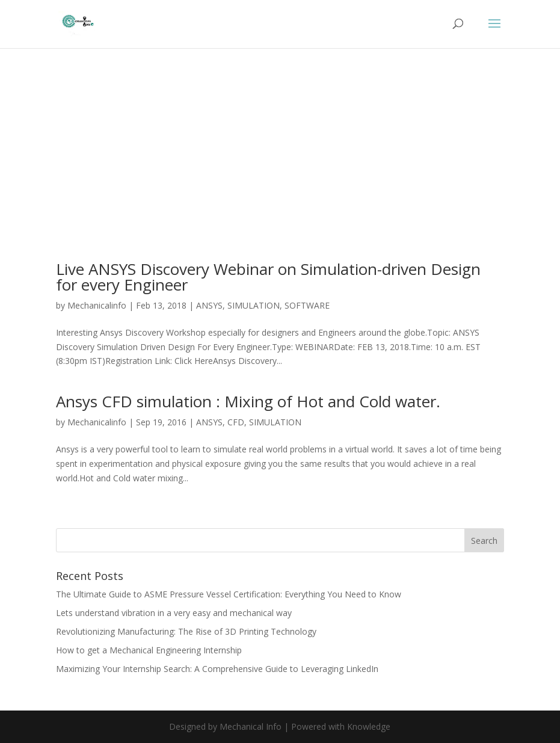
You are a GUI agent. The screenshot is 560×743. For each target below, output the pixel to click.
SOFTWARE (307, 305)
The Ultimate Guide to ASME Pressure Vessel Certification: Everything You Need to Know (229, 594)
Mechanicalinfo (97, 305)
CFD (236, 422)
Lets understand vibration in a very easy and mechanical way (174, 613)
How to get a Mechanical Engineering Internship (149, 650)
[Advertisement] (280, 172)
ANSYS (209, 305)
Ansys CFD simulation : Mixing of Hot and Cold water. (248, 401)
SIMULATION (254, 305)
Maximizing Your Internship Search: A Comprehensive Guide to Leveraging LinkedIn (217, 669)
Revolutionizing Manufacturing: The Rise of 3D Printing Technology (186, 631)
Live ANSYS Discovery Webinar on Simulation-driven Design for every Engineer (268, 277)
